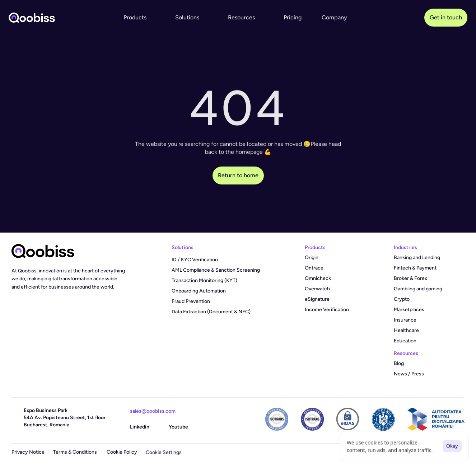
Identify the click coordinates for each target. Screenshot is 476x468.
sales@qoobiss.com (153, 411)
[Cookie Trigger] (164, 453)
